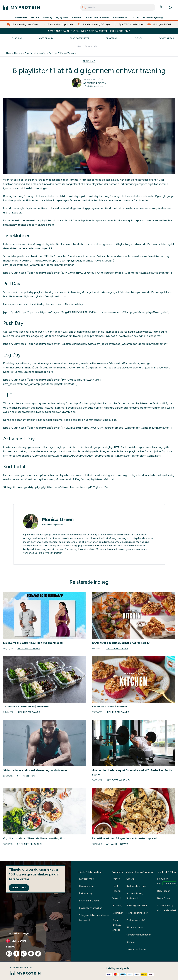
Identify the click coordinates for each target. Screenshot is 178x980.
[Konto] (161, 7)
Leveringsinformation (91, 908)
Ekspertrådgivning (153, 18)
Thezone (18, 53)
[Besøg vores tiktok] (24, 954)
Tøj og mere (62, 18)
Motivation (41, 53)
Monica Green (58, 519)
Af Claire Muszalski (30, 844)
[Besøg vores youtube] (31, 954)
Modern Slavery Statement (135, 896)
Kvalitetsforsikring (136, 886)
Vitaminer (77, 18)
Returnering (85, 893)
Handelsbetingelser (137, 913)
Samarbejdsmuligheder (139, 935)
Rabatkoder (163, 891)
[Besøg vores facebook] (16, 954)
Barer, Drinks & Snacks (98, 18)
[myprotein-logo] (21, 7)
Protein (35, 18)
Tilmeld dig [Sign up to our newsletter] (19, 888)
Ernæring (47, 18)
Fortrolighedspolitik (137, 905)
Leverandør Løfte (136, 949)
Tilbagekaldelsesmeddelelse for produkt (94, 918)
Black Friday (164, 898)
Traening (29, 53)
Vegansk (117, 898)
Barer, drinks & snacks (117, 925)
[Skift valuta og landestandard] (36, 941)
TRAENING (89, 61)
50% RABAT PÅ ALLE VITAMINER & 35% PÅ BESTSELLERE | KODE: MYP (89, 31)
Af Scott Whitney (118, 780)
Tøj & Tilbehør (117, 888)
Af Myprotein (26, 776)
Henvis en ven (167, 882)
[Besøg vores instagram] (9, 954)
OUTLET (135, 18)
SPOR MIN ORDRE (89, 901)
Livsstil (138, 38)
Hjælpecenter (87, 886)
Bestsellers (21, 18)
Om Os (130, 879)
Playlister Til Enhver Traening (62, 53)
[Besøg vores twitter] (38, 954)
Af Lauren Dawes (117, 649)
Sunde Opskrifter (79, 38)
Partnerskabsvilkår (136, 920)
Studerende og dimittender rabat (167, 908)
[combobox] (118, 7)
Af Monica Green (95, 83)
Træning (17, 38)
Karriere (131, 942)
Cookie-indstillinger (18, 933)
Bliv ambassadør (135, 927)
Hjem (9, 53)
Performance (120, 18)
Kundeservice (86, 879)
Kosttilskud (46, 38)
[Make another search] (89, 46)
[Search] (84, 7)
